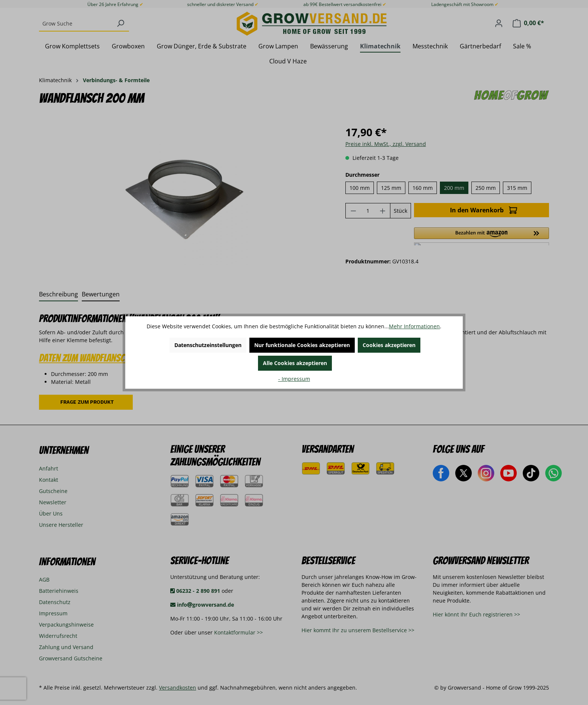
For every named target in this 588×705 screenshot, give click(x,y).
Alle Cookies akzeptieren (295, 363)
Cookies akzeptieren (389, 345)
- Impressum (294, 379)
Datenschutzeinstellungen (208, 345)
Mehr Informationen (414, 326)
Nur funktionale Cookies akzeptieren (302, 345)
